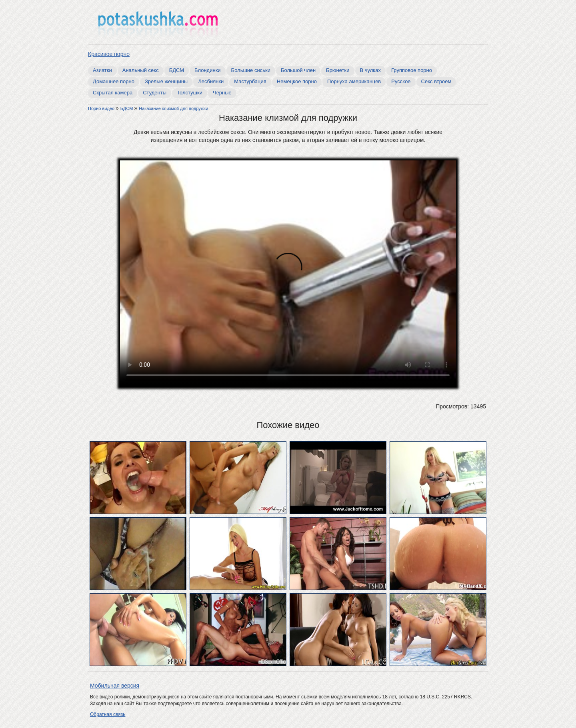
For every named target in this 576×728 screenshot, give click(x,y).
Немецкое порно (297, 81)
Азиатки (102, 70)
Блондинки (208, 70)
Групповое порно (412, 70)
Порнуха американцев (354, 81)
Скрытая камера (113, 93)
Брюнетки (338, 70)
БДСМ (177, 70)
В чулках (371, 70)
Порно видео (102, 108)
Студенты (155, 93)
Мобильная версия (115, 686)
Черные (222, 93)
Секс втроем (436, 81)
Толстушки (190, 93)
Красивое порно (109, 54)
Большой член (298, 70)
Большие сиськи (251, 70)
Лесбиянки (211, 81)
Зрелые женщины (166, 81)
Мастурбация (250, 81)
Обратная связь (108, 714)
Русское (401, 81)
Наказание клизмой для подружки (173, 108)
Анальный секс (141, 70)
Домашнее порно (114, 81)
